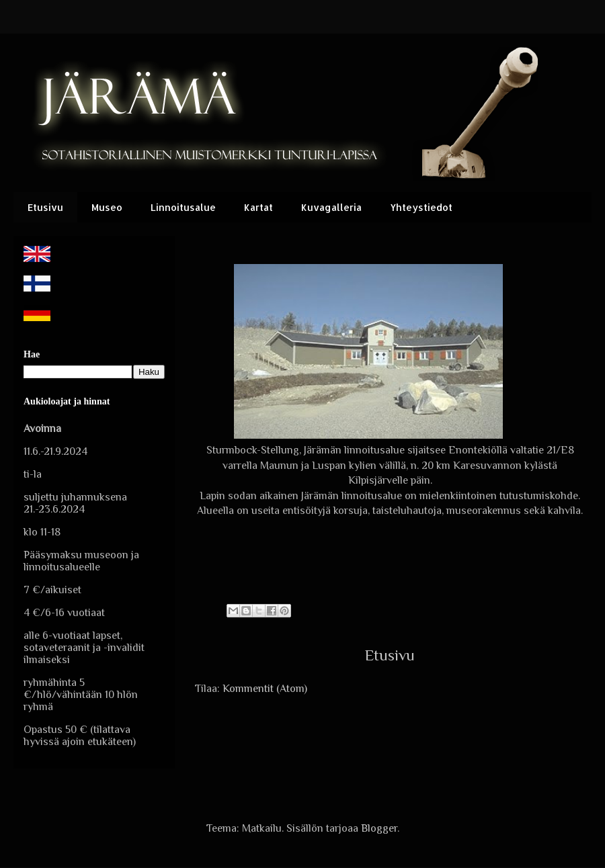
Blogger (379, 828)
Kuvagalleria (331, 207)
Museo (107, 207)
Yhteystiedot (421, 207)
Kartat (258, 207)
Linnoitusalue (183, 207)
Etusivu (45, 207)
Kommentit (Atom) (265, 689)
